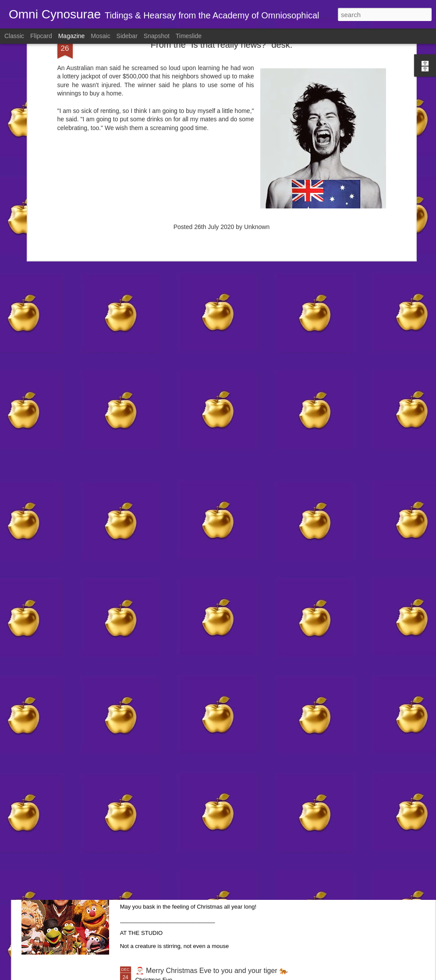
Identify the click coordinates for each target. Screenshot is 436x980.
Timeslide (189, 36)
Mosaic (100, 36)
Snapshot (157, 36)
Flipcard (41, 36)
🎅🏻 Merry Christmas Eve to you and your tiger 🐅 (212, 971)
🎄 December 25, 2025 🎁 (177, 871)
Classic (14, 36)
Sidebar (127, 36)
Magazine (72, 36)
